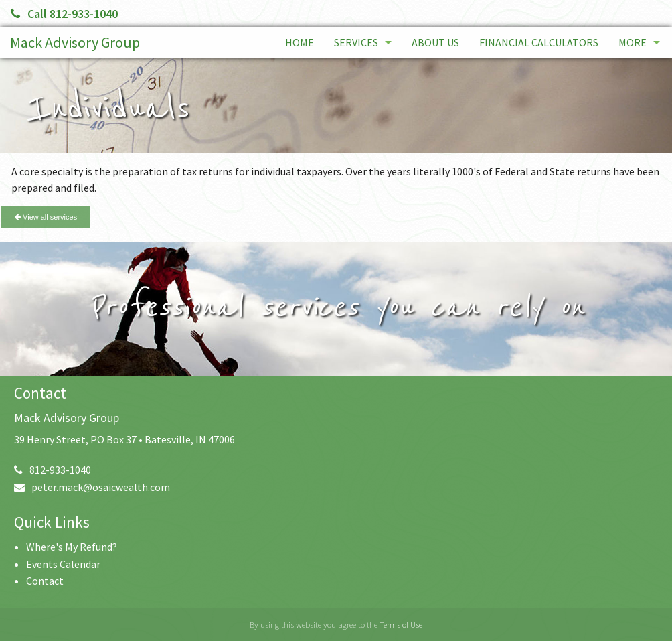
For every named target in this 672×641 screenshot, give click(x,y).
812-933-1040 (53, 470)
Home (300, 42)
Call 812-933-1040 (64, 14)
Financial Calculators (539, 42)
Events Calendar (63, 564)
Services (356, 42)
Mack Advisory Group (75, 42)
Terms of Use (401, 624)
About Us (435, 42)
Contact (45, 581)
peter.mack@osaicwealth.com (92, 487)
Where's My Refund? (72, 547)
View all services (46, 217)
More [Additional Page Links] (633, 42)
